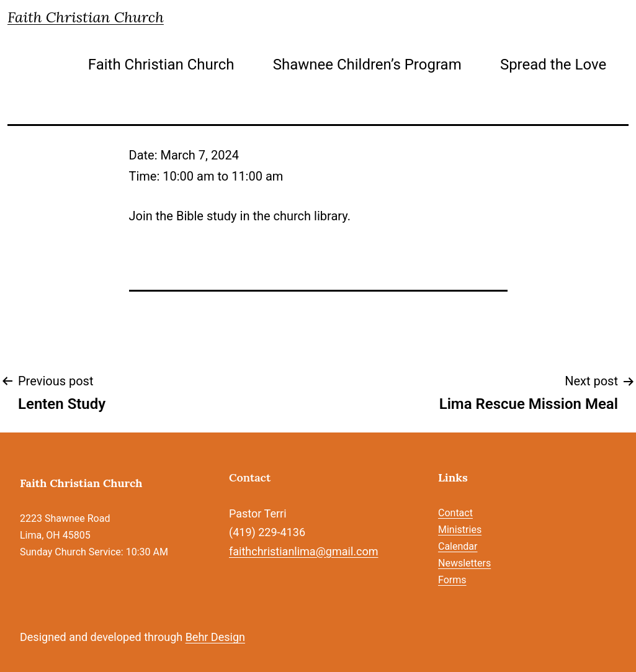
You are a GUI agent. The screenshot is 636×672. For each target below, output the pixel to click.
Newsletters (464, 563)
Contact (455, 513)
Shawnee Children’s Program (367, 65)
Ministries (460, 530)
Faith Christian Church (86, 17)
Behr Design (215, 637)
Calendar (458, 546)
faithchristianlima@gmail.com (303, 551)
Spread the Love (553, 65)
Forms (452, 580)
